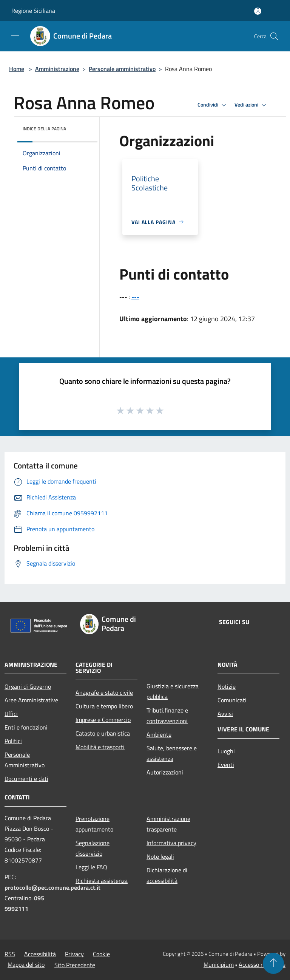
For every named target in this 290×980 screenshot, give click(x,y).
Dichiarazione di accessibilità (167, 875)
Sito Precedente (75, 965)
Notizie (227, 686)
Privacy (74, 954)
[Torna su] (273, 963)
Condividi (213, 105)
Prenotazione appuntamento (94, 824)
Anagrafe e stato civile (104, 692)
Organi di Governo (28, 686)
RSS (10, 954)
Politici (13, 741)
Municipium (219, 965)
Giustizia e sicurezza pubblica (173, 691)
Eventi (226, 765)
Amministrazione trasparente (168, 824)
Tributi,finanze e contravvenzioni (167, 716)
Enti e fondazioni (26, 727)
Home (17, 69)
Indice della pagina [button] (44, 129)
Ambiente (159, 734)
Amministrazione (57, 69)
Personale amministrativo (122, 69)
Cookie (101, 954)
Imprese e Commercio (103, 720)
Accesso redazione (262, 965)
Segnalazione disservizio (93, 848)
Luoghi (226, 751)
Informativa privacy (171, 843)
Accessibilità (40, 954)
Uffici (11, 714)
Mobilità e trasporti (100, 747)
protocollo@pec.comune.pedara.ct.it (52, 887)
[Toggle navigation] (15, 36)
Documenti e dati (26, 779)
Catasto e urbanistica (103, 733)
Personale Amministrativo (25, 760)
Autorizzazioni (165, 772)
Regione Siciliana (33, 11)
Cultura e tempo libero (104, 706)
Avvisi (225, 714)
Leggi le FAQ (91, 867)
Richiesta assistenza (102, 881)
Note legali (160, 856)
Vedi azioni (251, 105)
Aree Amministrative (31, 700)
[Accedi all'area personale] (258, 11)
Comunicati (232, 700)
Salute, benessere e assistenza (172, 753)
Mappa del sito (26, 965)
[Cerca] (274, 36)
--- (135, 297)
